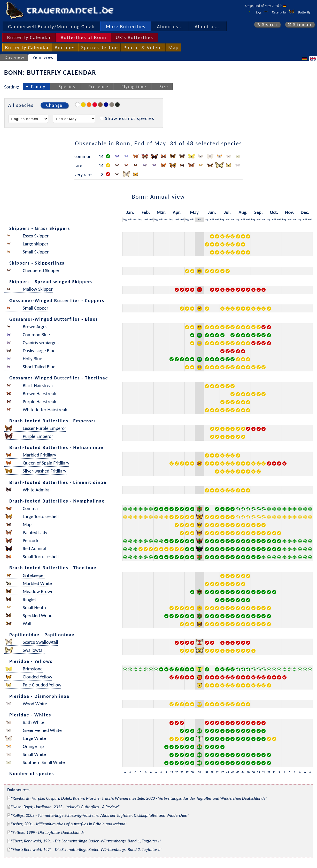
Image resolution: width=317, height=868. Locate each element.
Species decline (100, 47)
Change (54, 105)
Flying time (134, 87)
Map (173, 47)
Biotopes (65, 47)
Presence (98, 87)
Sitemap (302, 25)
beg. (125, 219)
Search (269, 25)
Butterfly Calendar (29, 37)
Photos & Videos (143, 47)
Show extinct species (130, 118)
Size (164, 87)
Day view (15, 57)
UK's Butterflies (134, 37)
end (136, 219)
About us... (170, 27)
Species (67, 87)
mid (130, 219)
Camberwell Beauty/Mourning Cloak (51, 27)
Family (38, 87)
